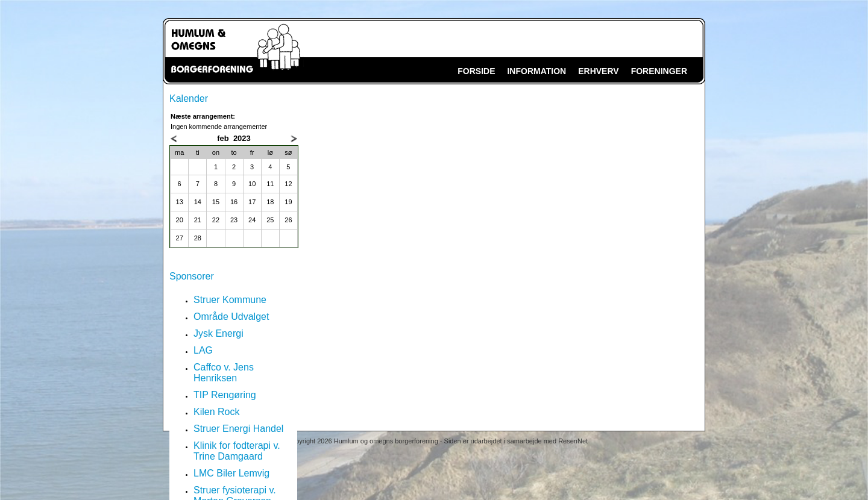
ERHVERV (598, 71)
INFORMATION (536, 71)
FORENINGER (659, 71)
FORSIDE (476, 71)
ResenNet (573, 441)
